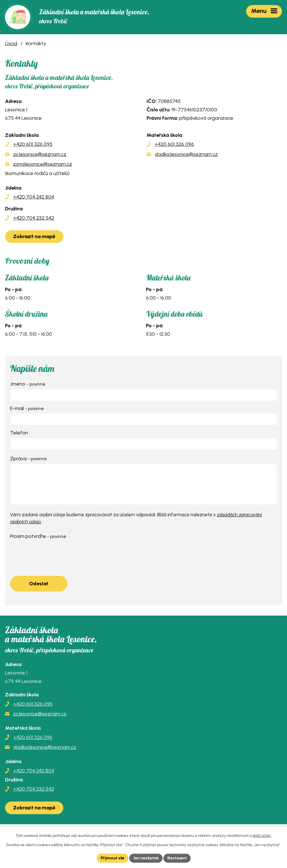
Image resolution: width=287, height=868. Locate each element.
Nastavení (177, 858)
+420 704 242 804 (34, 197)
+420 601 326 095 (33, 144)
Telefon (19, 433)
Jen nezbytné (146, 858)
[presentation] (53, 553)
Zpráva (28, 459)
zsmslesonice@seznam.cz (43, 164)
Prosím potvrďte (38, 536)
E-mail (27, 408)
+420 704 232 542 (34, 218)
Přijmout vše (113, 858)
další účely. (262, 836)
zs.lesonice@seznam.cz (40, 154)
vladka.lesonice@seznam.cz (186, 154)
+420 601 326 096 (174, 144)
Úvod (11, 43)
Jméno (28, 384)
